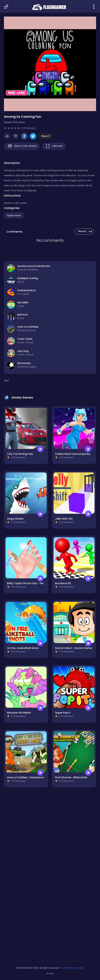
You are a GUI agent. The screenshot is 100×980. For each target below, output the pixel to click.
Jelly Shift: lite (64, 519)
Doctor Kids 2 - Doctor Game (74, 648)
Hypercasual (14, 215)
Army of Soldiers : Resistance (25, 777)
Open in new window (22, 146)
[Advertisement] (50, 836)
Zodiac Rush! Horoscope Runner (75, 454)
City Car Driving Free (20, 454)
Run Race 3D (63, 583)
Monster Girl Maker (19, 713)
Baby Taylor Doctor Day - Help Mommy (32, 583)
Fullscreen (54, 146)
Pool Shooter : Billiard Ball (71, 777)
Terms (64, 968)
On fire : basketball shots (23, 648)
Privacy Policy (76, 968)
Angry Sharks (15, 519)
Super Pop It (63, 713)
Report (46, 136)
